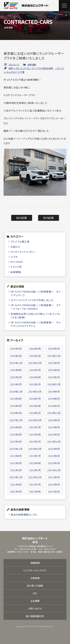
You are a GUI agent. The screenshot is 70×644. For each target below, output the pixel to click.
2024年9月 (54, 392)
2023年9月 (54, 420)
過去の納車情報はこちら (24, 515)
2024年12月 (54, 384)
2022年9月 (54, 449)
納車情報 (32, 64)
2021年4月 (35, 492)
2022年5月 (16, 463)
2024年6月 (54, 399)
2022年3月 (54, 463)
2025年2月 (16, 384)
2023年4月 (35, 434)
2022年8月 (16, 456)
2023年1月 (35, 442)
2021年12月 (54, 470)
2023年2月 (16, 442)
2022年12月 (54, 442)
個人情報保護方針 (35, 616)
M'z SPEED (17, 262)
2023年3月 (54, 434)
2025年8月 (16, 370)
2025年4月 (35, 377)
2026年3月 (54, 349)
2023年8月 (16, 427)
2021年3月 (54, 492)
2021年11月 (16, 477)
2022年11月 (16, 449)
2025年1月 (35, 384)
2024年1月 (35, 413)
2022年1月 (35, 470)
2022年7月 (35, 456)
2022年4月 (35, 463)
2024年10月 (35, 392)
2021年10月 (35, 477)
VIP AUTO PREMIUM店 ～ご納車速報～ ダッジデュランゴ (36, 293)
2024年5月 (16, 406)
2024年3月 (54, 406)
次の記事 (48, 218)
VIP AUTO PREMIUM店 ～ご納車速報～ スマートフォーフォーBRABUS (36, 307)
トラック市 (16, 267)
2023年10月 (35, 420)
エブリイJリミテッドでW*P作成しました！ (32, 300)
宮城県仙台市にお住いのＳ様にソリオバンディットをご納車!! (36, 316)
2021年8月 (16, 484)
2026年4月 (35, 349)
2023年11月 (16, 420)
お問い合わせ (35, 608)
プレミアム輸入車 (20, 242)
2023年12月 (54, 413)
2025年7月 (35, 370)
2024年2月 (16, 413)
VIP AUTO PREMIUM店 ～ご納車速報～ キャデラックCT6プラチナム (36, 324)
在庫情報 (35, 578)
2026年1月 (35, 356)
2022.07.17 (14, 64)
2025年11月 (16, 363)
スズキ (14, 257)
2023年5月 (16, 434)
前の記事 (22, 218)
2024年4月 (35, 406)
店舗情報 (35, 563)
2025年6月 (54, 370)
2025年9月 (54, 363)
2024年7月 (35, 399)
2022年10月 (35, 449)
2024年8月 (16, 399)
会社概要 (35, 601)
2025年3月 (54, 377)
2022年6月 (54, 456)
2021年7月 (35, 484)
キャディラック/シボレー (23, 252)
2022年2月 (16, 470)
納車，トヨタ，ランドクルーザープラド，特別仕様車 (31, 68)
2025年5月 (16, 377)
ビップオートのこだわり (35, 570)
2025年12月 (54, 356)
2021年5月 (16, 492)
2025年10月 (35, 363)
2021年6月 (54, 484)
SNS (35, 593)
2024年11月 (16, 392)
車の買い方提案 (35, 586)
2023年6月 (54, 427)
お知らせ (15, 247)
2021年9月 (54, 477)
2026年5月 (16, 349)
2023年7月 (35, 427)
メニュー (64, 6)
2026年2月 (16, 356)
